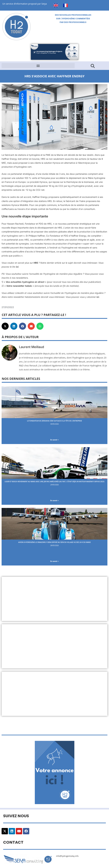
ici (17, 267)
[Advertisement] (54, 599)
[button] (38, 66)
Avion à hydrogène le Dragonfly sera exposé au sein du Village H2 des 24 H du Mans (55, 542)
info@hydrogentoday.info (67, 856)
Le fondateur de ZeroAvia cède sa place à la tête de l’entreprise (54, 421)
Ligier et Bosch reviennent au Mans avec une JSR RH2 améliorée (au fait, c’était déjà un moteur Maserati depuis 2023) (54, 482)
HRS (36, 263)
